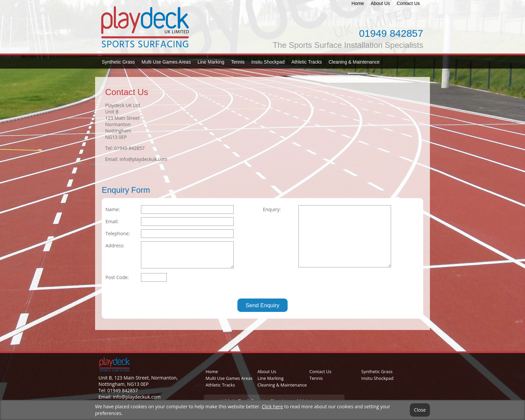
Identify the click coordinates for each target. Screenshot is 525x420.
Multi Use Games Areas (166, 62)
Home (358, 3)
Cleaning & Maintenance (354, 62)
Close (420, 410)
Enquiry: (272, 209)
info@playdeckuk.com (143, 159)
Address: (115, 245)
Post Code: (117, 277)
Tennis (238, 62)
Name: (113, 209)
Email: (112, 221)
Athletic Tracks (307, 62)
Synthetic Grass (118, 62)
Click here (273, 406)
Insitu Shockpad (268, 62)
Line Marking (211, 62)
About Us (380, 3)
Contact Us (408, 3)
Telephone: (118, 233)
